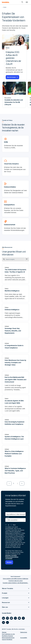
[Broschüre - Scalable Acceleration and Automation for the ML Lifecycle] (14, 95)
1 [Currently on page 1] (14, 483)
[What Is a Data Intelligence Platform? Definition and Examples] (15, 453)
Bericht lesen (11, 77)
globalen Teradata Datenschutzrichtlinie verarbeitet (12, 557)
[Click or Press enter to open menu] (27, 2)
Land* (8, 517)
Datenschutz (24, 632)
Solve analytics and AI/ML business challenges (16, 579)
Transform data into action (16, 581)
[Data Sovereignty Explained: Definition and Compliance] (15, 423)
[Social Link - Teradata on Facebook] (23, 618)
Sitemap (4, 632)
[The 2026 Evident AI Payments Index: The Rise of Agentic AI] (15, 274)
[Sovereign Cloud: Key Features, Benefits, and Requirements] (15, 330)
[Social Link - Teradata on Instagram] (3, 622)
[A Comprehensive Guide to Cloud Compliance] (15, 346)
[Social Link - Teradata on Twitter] (15, 618)
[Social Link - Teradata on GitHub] (7, 618)
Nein (14, 525)
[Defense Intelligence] (15, 312)
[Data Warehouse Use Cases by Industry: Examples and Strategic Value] (15, 362)
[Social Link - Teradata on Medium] (11, 618)
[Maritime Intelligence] (15, 294)
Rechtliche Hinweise (7, 636)
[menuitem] (9, 483)
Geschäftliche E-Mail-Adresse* (16, 514)
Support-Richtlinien (7, 639)
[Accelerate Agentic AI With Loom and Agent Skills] (15, 405)
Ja (8, 525)
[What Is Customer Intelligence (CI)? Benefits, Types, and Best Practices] (15, 470)
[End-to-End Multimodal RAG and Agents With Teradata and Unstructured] (15, 382)
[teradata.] (6, 2)
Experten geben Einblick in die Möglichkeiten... (16, 583)
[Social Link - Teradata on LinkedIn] (3, 618)
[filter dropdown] (27, 259)
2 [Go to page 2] (17, 483)
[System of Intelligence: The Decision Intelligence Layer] (15, 437)
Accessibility (24, 638)
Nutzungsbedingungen (8, 638)
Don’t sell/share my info (8, 634)
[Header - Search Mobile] (22, 2)
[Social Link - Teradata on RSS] (7, 622)
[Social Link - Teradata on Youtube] (19, 618)
